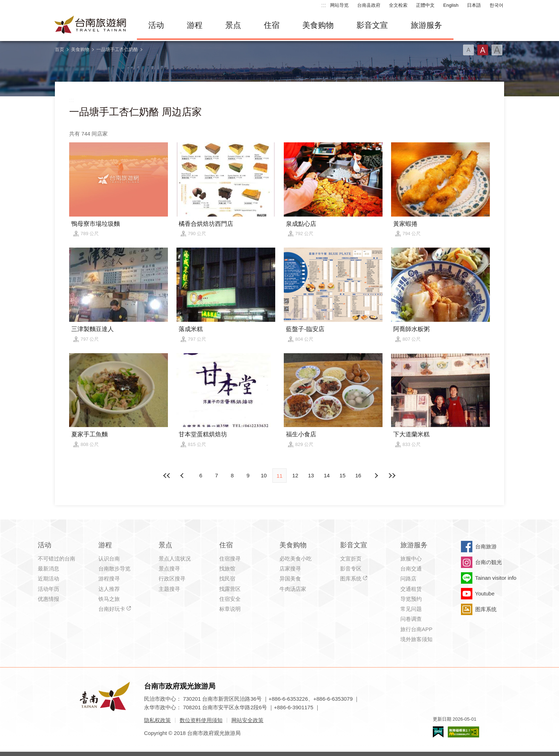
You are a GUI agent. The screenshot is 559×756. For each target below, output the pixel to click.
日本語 (474, 5)
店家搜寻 (290, 569)
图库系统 (351, 579)
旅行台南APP (416, 629)
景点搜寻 (169, 569)
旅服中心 (411, 559)
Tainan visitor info (496, 578)
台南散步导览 (114, 569)
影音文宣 (372, 25)
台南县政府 (369, 5)
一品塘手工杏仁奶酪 (117, 49)
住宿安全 (230, 599)
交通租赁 (411, 589)
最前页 (167, 476)
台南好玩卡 (112, 609)
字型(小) (468, 50)
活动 (156, 25)
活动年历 (48, 589)
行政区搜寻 (172, 579)
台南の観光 (489, 562)
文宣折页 (351, 559)
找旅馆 (227, 569)
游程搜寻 (109, 579)
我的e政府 (438, 732)
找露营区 (230, 589)
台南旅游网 (91, 25)
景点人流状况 (175, 559)
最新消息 (48, 569)
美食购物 (318, 25)
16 (358, 475)
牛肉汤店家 (293, 589)
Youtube (485, 593)
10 (264, 475)
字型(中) (483, 50)
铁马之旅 (109, 599)
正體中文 (425, 5)
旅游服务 (426, 25)
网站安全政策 (247, 720)
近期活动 (48, 579)
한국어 (496, 5)
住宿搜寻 (230, 559)
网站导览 (339, 5)
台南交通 (411, 569)
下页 (183, 476)
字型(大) (497, 50)
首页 (60, 49)
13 (311, 475)
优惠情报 (48, 599)
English (451, 5)
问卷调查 (411, 619)
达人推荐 (109, 589)
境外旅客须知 (416, 639)
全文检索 (398, 5)
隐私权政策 (157, 720)
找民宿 (227, 579)
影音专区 (351, 569)
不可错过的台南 (57, 559)
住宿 (272, 25)
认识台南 (109, 559)
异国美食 (290, 579)
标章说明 (230, 609)
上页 (376, 476)
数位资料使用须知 (201, 720)
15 (342, 475)
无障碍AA (463, 732)
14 (327, 475)
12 (295, 475)
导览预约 (411, 599)
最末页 (392, 476)
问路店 (408, 579)
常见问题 (411, 609)
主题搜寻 (169, 589)
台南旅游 (486, 546)
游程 (195, 25)
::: (324, 5)
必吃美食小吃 (296, 559)
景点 (233, 25)
